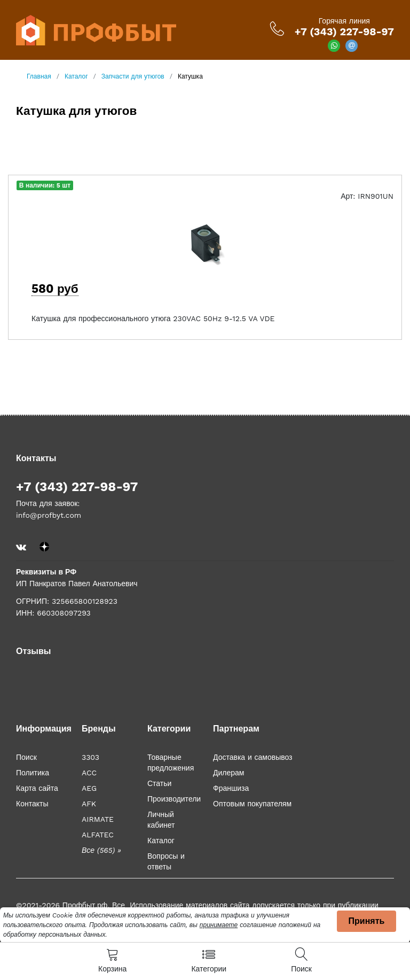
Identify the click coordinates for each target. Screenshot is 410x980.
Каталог (161, 841)
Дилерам (228, 773)
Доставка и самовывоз (253, 757)
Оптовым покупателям (252, 804)
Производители (174, 799)
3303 (90, 757)
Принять (367, 921)
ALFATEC (98, 835)
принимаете (219, 925)
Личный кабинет (161, 820)
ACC (89, 773)
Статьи (159, 783)
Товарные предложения (171, 763)
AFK (89, 804)
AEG (89, 788)
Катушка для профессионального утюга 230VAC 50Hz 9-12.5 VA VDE (153, 318)
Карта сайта (37, 788)
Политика (33, 773)
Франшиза (231, 788)
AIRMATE (98, 819)
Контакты (32, 804)
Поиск (26, 757)
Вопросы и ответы (166, 861)
